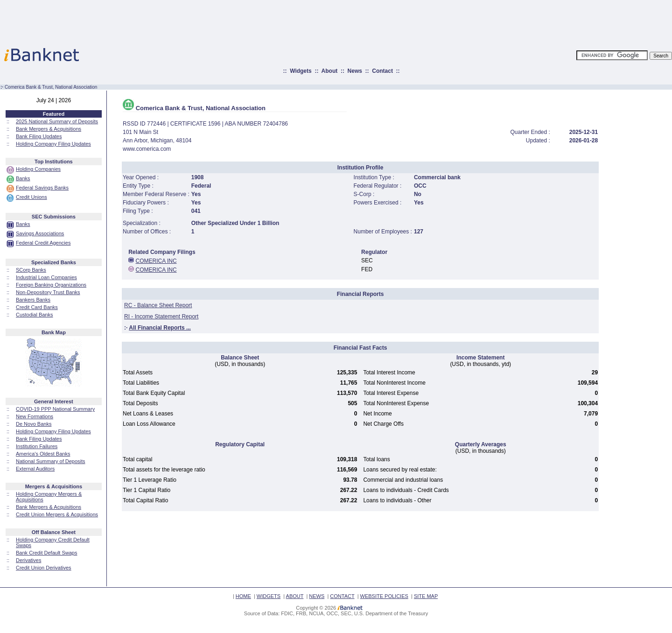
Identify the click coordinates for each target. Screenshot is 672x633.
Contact (382, 71)
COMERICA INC (156, 261)
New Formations (35, 416)
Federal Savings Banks (42, 188)
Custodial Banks (35, 315)
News (355, 71)
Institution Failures (37, 446)
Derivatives (28, 560)
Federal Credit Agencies (43, 243)
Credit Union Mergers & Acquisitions (57, 514)
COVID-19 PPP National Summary (55, 409)
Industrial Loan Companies (46, 277)
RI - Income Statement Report (161, 316)
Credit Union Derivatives (44, 568)
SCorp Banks (31, 270)
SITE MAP (426, 596)
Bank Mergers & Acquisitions (49, 129)
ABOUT (295, 596)
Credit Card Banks (37, 307)
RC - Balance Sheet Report (158, 305)
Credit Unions (31, 197)
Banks (23, 178)
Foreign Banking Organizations (51, 285)
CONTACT (342, 596)
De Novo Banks (34, 424)
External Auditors (35, 469)
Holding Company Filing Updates (53, 144)
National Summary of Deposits (51, 461)
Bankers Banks (33, 300)
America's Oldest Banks (43, 454)
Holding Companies (38, 169)
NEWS (317, 596)
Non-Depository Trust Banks (48, 292)
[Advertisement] (377, 21)
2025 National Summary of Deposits (57, 121)
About (330, 71)
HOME (243, 596)
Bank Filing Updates (39, 136)
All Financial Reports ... (160, 328)
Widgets (301, 71)
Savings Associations (40, 233)
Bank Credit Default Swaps (46, 553)
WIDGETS (269, 596)
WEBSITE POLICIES (384, 596)
